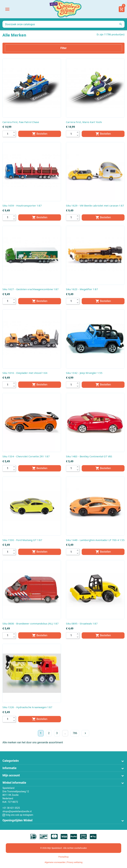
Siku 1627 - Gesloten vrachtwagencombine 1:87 (31, 289)
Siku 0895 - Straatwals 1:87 (82, 623)
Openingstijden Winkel (17, 820)
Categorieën (11, 761)
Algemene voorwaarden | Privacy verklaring (64, 862)
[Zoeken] (63, 24)
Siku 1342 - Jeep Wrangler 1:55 (84, 373)
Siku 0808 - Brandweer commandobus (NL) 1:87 (31, 623)
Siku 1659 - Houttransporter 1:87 (22, 206)
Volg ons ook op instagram (18, 815)
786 (75, 733)
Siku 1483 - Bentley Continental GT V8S (89, 456)
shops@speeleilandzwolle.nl (17, 811)
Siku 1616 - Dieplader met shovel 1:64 (25, 373)
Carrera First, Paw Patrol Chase (21, 122)
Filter (63, 48)
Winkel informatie (14, 783)
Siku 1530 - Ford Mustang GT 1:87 (22, 540)
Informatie (9, 768)
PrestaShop (63, 857)
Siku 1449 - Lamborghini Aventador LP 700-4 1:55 (95, 540)
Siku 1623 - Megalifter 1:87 (82, 289)
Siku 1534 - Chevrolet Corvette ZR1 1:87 (26, 456)
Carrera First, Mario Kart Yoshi (84, 122)
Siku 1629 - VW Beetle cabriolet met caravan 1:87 (95, 206)
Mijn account (11, 775)
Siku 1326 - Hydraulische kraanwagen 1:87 (27, 707)
